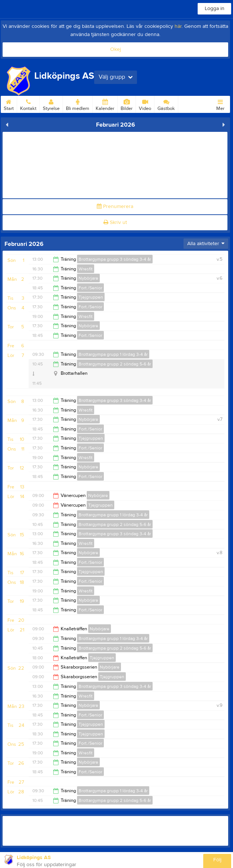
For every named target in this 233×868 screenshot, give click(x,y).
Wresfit (86, 269)
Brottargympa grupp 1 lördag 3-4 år (113, 354)
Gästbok (166, 104)
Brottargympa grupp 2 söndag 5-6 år (115, 364)
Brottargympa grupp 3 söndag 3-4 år (115, 259)
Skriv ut (115, 222)
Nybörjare (88, 278)
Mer (220, 104)
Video (145, 104)
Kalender (105, 104)
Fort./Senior (90, 288)
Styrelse (51, 104)
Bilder (127, 104)
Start (9, 104)
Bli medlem (78, 104)
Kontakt (28, 104)
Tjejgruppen (91, 297)
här (178, 26)
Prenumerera (115, 207)
